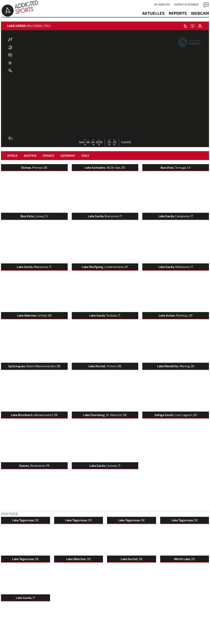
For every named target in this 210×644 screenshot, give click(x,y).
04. (93, 142)
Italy (85, 156)
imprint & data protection (36, 642)
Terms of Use (57, 642)
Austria (30, 156)
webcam (200, 13)
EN (206, 4)
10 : (110, 142)
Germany (68, 156)
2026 (99, 142)
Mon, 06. (85, 142)
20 (114, 142)
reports (178, 13)
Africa (12, 156)
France (49, 156)
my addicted (162, 4)
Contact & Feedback (186, 4)
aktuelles (153, 13)
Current (126, 142)
